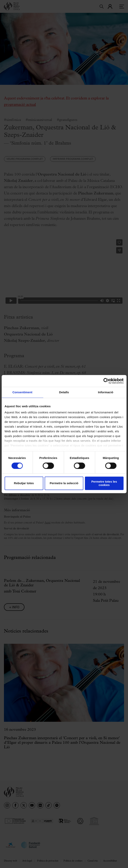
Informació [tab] (106, 392)
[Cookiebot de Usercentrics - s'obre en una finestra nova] (106, 381)
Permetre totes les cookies (104, 483)
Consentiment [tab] (22, 392)
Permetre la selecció (64, 483)
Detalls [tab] (64, 392)
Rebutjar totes (24, 483)
